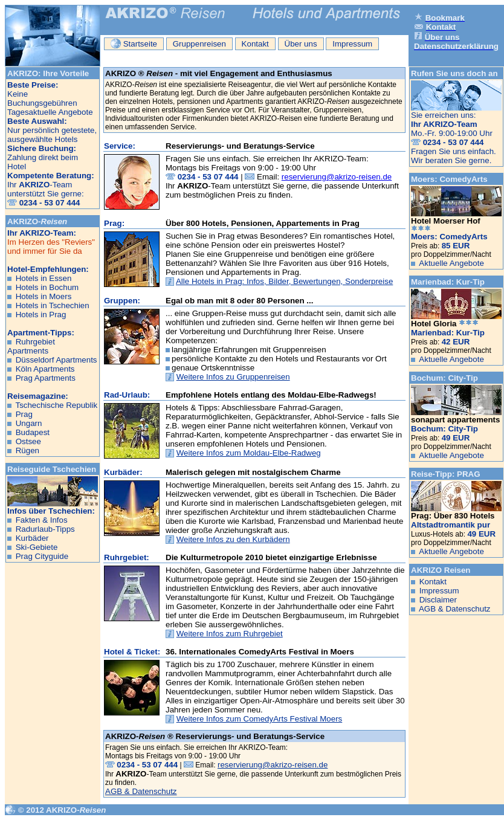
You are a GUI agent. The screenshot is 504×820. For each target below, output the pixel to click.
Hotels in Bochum (47, 287)
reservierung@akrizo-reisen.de (337, 177)
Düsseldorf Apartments (57, 360)
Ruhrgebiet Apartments (31, 346)
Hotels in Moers (44, 296)
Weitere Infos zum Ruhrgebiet (230, 634)
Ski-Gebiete (37, 547)
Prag (24, 414)
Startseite (134, 44)
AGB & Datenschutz (141, 791)
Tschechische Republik (56, 405)
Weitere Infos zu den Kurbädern (233, 539)
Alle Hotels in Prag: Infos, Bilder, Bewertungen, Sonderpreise (284, 281)
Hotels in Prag (41, 315)
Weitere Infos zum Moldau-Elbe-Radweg (249, 453)
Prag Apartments (46, 378)
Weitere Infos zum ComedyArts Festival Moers (260, 719)
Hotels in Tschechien (53, 305)
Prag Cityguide (42, 556)
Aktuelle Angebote (451, 263)
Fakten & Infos (42, 520)
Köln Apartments (45, 369)
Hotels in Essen (44, 278)
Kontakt (255, 44)
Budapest (33, 432)
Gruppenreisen (199, 44)
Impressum (352, 44)
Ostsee (28, 441)
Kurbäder (32, 538)
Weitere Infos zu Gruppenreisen (233, 377)
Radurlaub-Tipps (45, 529)
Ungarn (29, 423)
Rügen (27, 450)
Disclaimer (438, 600)
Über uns (301, 44)
